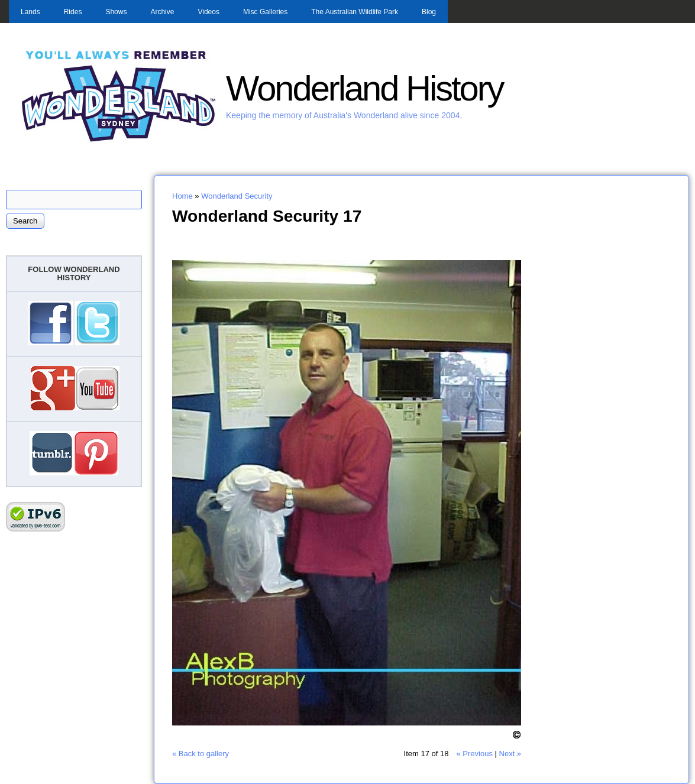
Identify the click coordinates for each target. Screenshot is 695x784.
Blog (429, 12)
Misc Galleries (265, 12)
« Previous (474, 754)
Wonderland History (364, 88)
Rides (73, 12)
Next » (510, 754)
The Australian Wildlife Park (355, 12)
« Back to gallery (201, 754)
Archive (162, 12)
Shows (116, 12)
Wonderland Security (237, 196)
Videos (208, 12)
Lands (30, 12)
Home (182, 196)
